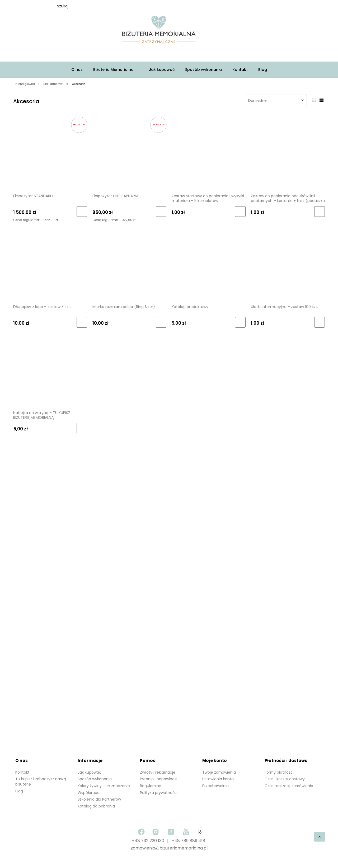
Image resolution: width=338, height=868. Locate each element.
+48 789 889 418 (188, 841)
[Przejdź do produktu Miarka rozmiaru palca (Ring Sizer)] (129, 263)
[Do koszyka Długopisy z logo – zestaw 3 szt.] (82, 322)
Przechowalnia (215, 786)
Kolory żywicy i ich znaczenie (104, 786)
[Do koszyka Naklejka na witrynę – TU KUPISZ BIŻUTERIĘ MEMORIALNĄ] (82, 428)
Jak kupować (90, 772)
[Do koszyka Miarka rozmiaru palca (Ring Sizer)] (161, 322)
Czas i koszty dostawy (285, 779)
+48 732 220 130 (148, 841)
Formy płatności (280, 772)
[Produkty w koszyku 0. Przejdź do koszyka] (227, 31)
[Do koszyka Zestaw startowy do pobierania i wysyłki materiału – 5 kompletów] (240, 212)
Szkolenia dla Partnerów (99, 799)
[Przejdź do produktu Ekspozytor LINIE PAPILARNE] (129, 153)
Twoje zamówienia (219, 772)
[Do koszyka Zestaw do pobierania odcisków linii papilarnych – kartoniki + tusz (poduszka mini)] (320, 212)
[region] (169, 598)
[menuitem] (77, 70)
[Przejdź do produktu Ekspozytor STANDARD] (50, 153)
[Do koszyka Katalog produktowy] (240, 322)
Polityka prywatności (159, 793)
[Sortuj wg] (276, 100)
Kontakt (22, 772)
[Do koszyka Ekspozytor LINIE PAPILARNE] (161, 212)
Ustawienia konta (218, 779)
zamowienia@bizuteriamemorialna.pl (169, 848)
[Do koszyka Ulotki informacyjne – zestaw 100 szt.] (320, 322)
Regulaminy (151, 786)
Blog (19, 791)
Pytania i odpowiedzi (159, 779)
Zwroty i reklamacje (158, 772)
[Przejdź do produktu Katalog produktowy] (209, 263)
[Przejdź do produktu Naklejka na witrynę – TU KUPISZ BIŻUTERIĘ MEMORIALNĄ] (50, 369)
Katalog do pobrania (96, 806)
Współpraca (89, 793)
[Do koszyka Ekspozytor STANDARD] (82, 212)
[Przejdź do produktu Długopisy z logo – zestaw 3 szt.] (50, 263)
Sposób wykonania (95, 779)
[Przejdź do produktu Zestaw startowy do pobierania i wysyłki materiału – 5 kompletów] (209, 153)
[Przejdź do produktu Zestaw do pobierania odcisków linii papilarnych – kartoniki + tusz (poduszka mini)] (288, 153)
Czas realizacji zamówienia (289, 786)
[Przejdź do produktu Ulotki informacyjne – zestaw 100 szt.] (288, 263)
